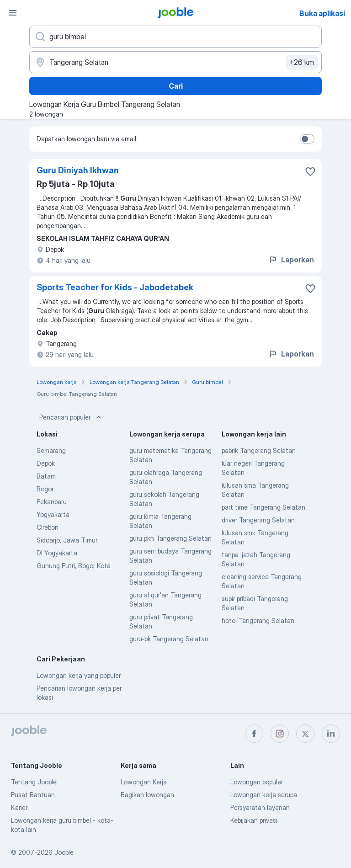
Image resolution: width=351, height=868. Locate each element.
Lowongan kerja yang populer (79, 675)
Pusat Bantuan (33, 795)
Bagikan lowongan (147, 795)
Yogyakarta (53, 514)
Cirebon (48, 527)
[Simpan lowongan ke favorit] (310, 171)
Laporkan (291, 260)
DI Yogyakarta (57, 553)
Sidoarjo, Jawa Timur (67, 540)
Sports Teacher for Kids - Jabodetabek (115, 287)
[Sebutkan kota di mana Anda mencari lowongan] (175, 62)
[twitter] (305, 734)
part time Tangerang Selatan (263, 507)
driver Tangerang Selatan (258, 520)
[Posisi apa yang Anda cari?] (175, 37)
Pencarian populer (71, 417)
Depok (46, 463)
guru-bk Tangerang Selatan (169, 639)
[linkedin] (331, 734)
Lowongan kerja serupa (264, 795)
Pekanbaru (52, 502)
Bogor (45, 489)
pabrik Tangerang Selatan (259, 450)
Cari (176, 86)
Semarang (51, 450)
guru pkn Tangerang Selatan (170, 538)
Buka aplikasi (322, 13)
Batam (46, 476)
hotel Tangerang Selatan (258, 620)
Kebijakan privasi (254, 820)
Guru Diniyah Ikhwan (78, 170)
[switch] (307, 139)
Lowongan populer (257, 782)
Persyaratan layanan (260, 807)
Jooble (64, 852)
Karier (19, 807)
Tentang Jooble (34, 782)
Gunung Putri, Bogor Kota (74, 566)
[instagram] (280, 734)
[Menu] (13, 13)
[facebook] (254, 734)
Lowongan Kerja (144, 782)
